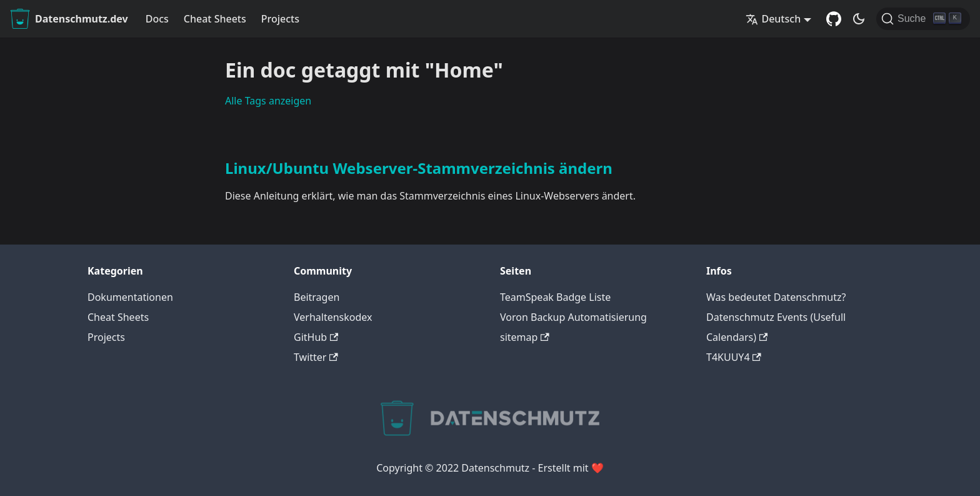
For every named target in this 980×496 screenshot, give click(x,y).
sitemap (525, 337)
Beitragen (317, 297)
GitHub (316, 337)
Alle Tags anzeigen (268, 101)
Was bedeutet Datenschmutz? (776, 297)
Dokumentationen (130, 297)
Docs (157, 19)
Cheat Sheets (215, 19)
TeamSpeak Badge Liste (555, 297)
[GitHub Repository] (834, 19)
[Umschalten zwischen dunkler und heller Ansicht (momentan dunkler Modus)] (859, 19)
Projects (280, 19)
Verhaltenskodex (333, 317)
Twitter (316, 357)
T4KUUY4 (734, 357)
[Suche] (923, 19)
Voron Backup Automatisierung (573, 317)
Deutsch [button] (773, 19)
